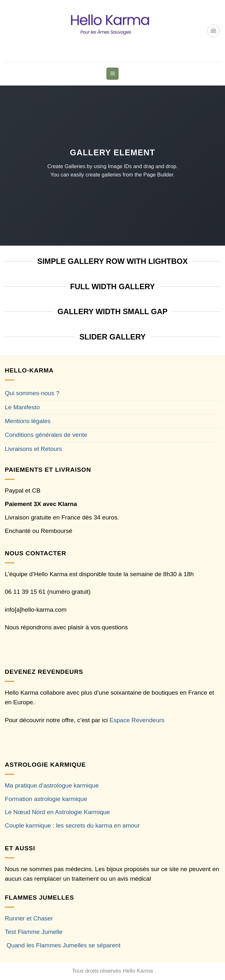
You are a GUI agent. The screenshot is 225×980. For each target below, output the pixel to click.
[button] (213, 31)
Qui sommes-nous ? (32, 393)
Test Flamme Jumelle (34, 932)
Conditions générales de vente (46, 435)
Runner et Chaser (29, 918)
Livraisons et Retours (33, 449)
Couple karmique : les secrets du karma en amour (72, 825)
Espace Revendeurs (137, 720)
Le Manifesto (22, 407)
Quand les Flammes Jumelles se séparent (63, 945)
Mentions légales (28, 421)
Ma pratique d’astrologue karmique (52, 785)
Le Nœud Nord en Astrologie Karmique (57, 812)
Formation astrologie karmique (46, 799)
